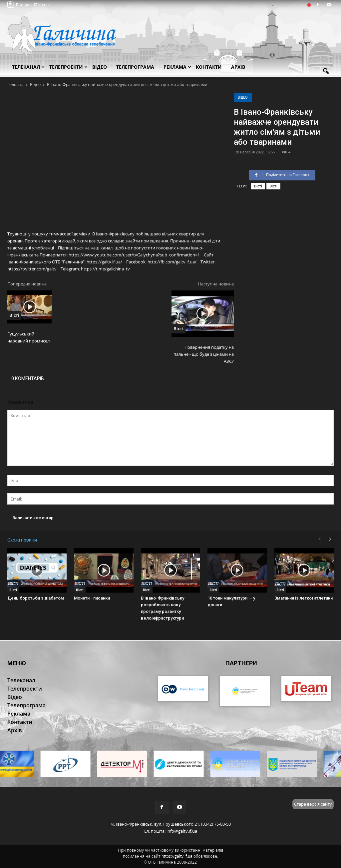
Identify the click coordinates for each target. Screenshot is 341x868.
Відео (243, 97)
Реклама (177, 67)
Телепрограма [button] (135, 67)
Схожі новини (22, 540)
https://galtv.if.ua (177, 856)
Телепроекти (68, 67)
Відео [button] (100, 67)
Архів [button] (238, 67)
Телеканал (28, 67)
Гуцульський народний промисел (28, 337)
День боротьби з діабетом (36, 598)
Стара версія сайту (313, 804)
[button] (326, 71)
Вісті (258, 186)
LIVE (304, 5)
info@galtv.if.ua (182, 831)
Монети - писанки (92, 598)
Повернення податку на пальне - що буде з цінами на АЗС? (204, 354)
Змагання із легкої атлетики (304, 598)
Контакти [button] (209, 67)
